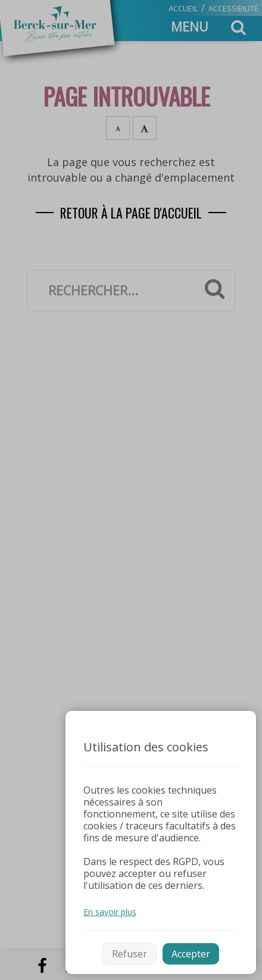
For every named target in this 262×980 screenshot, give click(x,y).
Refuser (130, 954)
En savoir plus (110, 912)
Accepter (191, 954)
